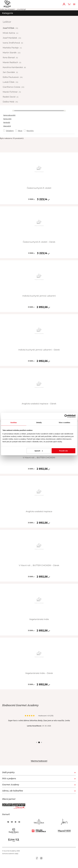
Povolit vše (63, 451)
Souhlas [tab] (14, 422)
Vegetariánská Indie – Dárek (39, 673)
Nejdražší (7, 122)
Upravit (39, 451)
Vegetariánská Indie (39, 619)
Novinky (30, 131)
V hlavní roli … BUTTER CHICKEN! (39, 458)
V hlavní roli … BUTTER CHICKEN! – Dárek (39, 565)
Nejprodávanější (9, 115)
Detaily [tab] (39, 422)
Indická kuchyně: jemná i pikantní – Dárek (39, 350)
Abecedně (7, 126)
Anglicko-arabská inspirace (39, 511)
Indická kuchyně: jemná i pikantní (39, 296)
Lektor (7, 22)
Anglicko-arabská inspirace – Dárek (39, 404)
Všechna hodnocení (39, 761)
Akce (20, 131)
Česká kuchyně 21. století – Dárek (39, 242)
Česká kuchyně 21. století (39, 188)
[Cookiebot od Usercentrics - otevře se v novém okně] (66, 416)
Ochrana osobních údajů (10, 854)
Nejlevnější (7, 119)
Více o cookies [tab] (64, 422)
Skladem (10, 131)
